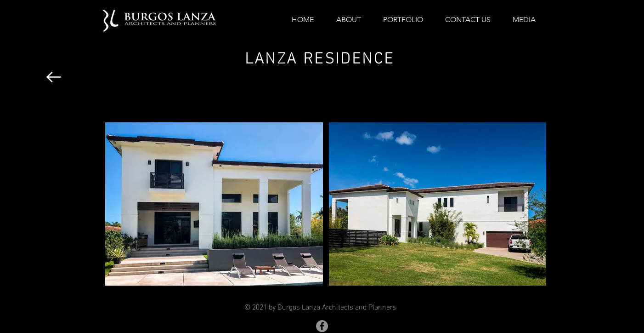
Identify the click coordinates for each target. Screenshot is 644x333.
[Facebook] (322, 326)
